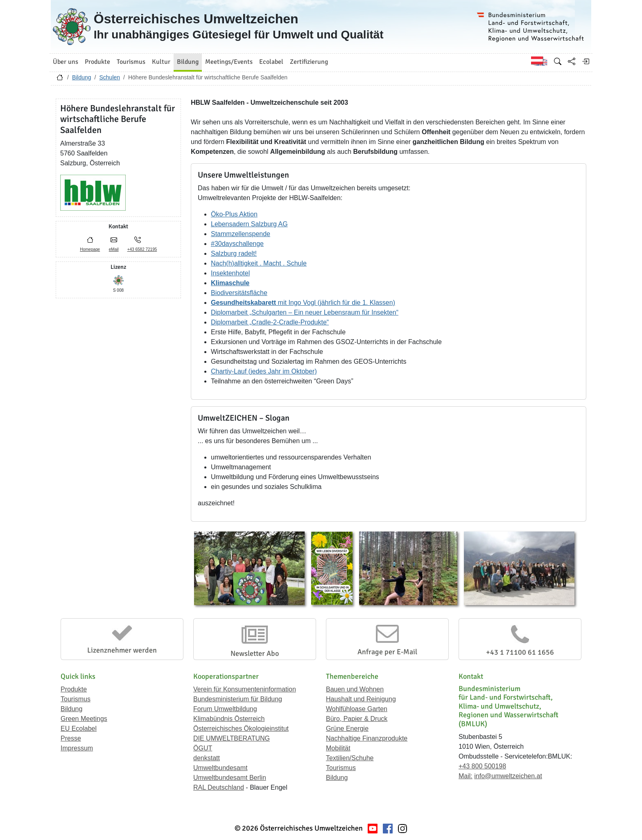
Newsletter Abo (255, 653)
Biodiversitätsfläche (239, 293)
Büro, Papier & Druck (357, 719)
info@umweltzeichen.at (508, 776)
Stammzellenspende (241, 234)
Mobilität (338, 748)
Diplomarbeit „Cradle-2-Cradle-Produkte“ (270, 322)
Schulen (110, 77)
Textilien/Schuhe (350, 758)
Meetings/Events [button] (229, 62)
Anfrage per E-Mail (387, 652)
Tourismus (76, 699)
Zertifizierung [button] (309, 62)
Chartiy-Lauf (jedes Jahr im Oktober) (264, 371)
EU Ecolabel (79, 729)
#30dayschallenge (237, 244)
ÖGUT (203, 748)
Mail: (466, 776)
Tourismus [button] (131, 62)
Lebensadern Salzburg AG (249, 224)
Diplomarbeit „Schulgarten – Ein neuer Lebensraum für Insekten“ (305, 312)
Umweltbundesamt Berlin (230, 778)
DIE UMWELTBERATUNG (232, 738)
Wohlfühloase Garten (357, 709)
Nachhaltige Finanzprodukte (367, 738)
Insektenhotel (230, 273)
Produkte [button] (97, 62)
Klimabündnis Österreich (229, 719)
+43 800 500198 (482, 766)
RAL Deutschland (219, 787)
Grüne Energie (347, 729)
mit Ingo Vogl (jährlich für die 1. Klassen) (303, 303)
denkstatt (207, 758)
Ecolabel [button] (271, 62)
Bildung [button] (188, 62)
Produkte (74, 689)
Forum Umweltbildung (225, 709)
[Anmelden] (585, 61)
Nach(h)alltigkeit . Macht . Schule (259, 263)
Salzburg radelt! (234, 253)
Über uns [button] (66, 62)
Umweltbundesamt (220, 768)
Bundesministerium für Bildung (238, 699)
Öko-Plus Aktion (234, 214)
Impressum (77, 748)
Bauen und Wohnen (355, 689)
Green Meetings (84, 719)
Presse (71, 738)
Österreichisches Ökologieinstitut (241, 729)
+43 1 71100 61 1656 (520, 652)
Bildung (82, 77)
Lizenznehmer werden (122, 650)
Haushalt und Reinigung (361, 699)
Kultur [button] (161, 62)
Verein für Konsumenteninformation (245, 689)
